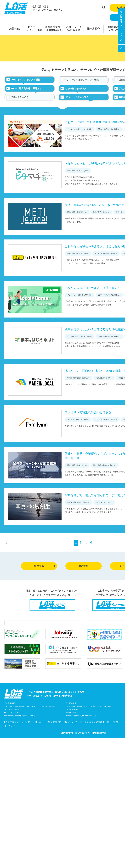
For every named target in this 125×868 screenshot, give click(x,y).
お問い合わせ (39, 722)
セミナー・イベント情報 (34, 29)
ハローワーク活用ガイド (74, 29)
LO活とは (14, 29)
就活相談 (89, 566)
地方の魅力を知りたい (76, 88)
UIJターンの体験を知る (77, 97)
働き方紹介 (93, 29)
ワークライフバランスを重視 (25, 80)
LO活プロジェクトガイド (17, 722)
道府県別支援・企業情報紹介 (54, 29)
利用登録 (45, 566)
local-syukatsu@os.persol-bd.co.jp (22, 716)
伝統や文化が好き (20, 97)
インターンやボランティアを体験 (82, 80)
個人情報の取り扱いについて (63, 722)
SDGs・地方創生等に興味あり (26, 88)
